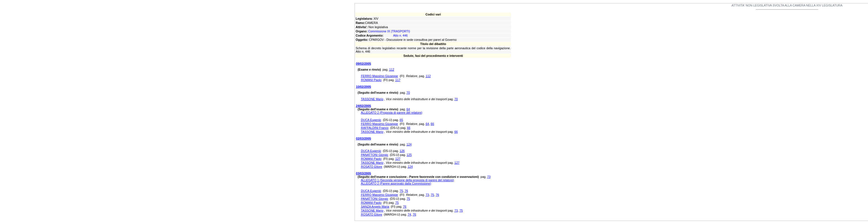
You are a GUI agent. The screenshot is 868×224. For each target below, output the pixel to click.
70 (408, 93)
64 (408, 109)
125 (409, 155)
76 (406, 191)
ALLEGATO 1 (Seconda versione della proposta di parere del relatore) (407, 180)
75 (401, 191)
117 (398, 80)
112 (392, 70)
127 (398, 159)
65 (401, 120)
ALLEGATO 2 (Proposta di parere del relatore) (391, 113)
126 (402, 151)
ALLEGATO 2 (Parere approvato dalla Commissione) (396, 183)
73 (489, 177)
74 (409, 214)
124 (409, 144)
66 (432, 124)
